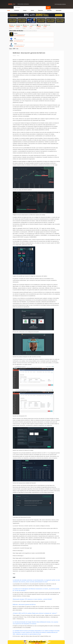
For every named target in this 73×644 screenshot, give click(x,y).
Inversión (49, 10)
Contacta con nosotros (26, 636)
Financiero (41, 10)
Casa (10, 39)
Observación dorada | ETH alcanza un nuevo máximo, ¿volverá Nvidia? (32, 589)
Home (9, 10)
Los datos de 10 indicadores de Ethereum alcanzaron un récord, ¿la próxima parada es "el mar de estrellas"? (36, 580)
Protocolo (17, 10)
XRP (14, 39)
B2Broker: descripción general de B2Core (24, 595)
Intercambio (59, 10)
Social (32, 10)
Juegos (25, 10)
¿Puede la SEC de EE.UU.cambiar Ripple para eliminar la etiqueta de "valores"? (35, 603)
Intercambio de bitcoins (32, 642)
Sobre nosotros (37, 636)
